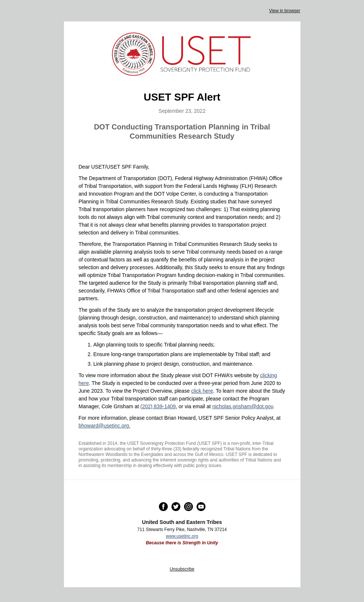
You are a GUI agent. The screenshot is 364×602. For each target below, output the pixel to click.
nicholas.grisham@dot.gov (242, 406)
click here (202, 391)
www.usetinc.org (182, 536)
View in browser (285, 11)
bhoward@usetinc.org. (105, 426)
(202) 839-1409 (158, 406)
